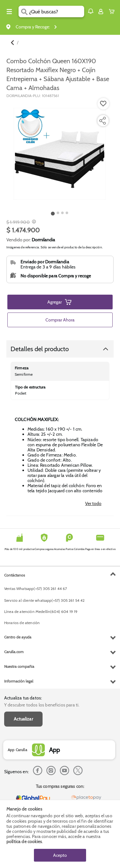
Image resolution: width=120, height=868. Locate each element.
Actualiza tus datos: (23, 698)
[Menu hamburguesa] (9, 11)
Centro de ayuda (18, 637)
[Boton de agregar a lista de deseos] (103, 104)
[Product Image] (60, 154)
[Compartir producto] (102, 121)
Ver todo (93, 503)
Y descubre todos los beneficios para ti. (42, 705)
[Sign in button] (101, 11)
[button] (91, 11)
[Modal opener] (33, 222)
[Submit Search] (24, 11)
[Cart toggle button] (113, 11)
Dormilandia (43, 240)
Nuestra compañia (19, 666)
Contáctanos (15, 575)
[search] (56, 11)
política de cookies (24, 842)
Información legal (19, 681)
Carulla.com (14, 652)
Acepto (60, 855)
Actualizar (23, 719)
